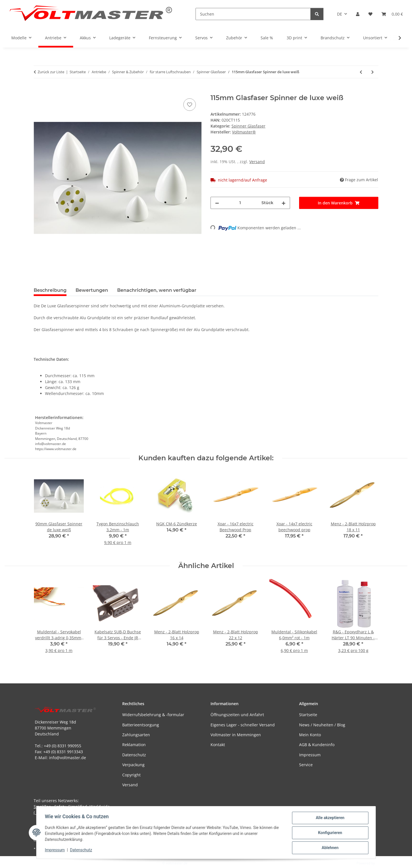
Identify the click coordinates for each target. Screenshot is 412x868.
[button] (358, 14)
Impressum (55, 850)
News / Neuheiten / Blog (322, 725)
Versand (257, 162)
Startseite (308, 715)
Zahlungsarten (136, 735)
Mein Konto (310, 735)
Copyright (131, 775)
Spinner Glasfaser (248, 126)
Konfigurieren (329, 833)
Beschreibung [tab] (50, 290)
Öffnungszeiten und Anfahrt (237, 715)
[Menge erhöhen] (284, 203)
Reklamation (134, 745)
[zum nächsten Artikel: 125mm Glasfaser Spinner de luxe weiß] (373, 72)
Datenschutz (82, 850)
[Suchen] (253, 14)
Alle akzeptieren (329, 819)
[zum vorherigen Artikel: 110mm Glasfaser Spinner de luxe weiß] (361, 72)
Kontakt (218, 745)
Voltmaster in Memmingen (236, 735)
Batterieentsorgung (141, 725)
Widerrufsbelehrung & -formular (153, 715)
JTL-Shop (383, 863)
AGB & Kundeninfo (317, 745)
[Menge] (240, 203)
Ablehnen (329, 848)
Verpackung (133, 765)
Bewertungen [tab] (92, 290)
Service (306, 765)
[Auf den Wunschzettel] (190, 105)
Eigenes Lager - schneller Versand (243, 725)
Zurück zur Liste (51, 72)
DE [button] (340, 14)
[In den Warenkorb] (38, 91)
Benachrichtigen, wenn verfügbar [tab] (157, 290)
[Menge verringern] (217, 203)
